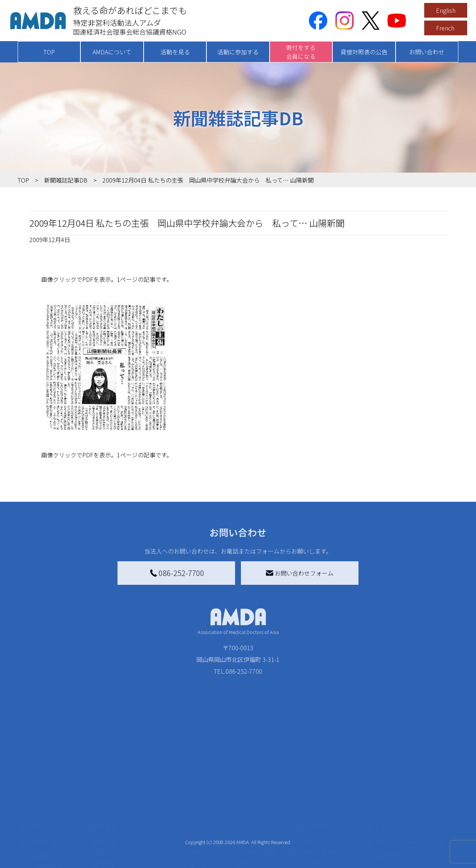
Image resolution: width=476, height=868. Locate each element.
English (446, 10)
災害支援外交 (303, 788)
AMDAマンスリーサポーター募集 (232, 800)
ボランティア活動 (116, 841)
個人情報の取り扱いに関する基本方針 (411, 822)
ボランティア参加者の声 (125, 853)
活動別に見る (110, 811)
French (445, 28)
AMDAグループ (53, 803)
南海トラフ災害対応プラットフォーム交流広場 (327, 804)
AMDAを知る (46, 788)
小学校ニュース (54, 826)
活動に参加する (238, 52)
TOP (49, 52)
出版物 (43, 838)
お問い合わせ (427, 52)
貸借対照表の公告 (364, 52)
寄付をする (199, 773)
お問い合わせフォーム (300, 573)
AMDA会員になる (212, 788)
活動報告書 (48, 814)
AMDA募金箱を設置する (220, 832)
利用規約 (387, 803)
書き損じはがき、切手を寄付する (230, 816)
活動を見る (175, 52)
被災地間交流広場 (305, 773)
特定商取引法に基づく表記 (411, 788)
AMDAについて (112, 52)
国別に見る (107, 800)
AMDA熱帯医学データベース (56, 854)
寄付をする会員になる (301, 52)
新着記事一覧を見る (119, 788)
